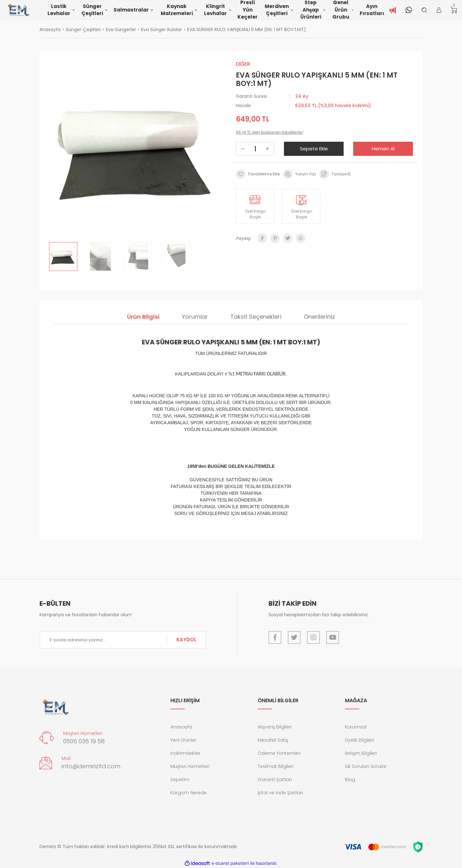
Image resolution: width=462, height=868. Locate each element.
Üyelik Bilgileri (359, 740)
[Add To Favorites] (258, 174)
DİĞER (243, 64)
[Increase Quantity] (267, 149)
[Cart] (454, 10)
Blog (350, 780)
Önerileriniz (319, 317)
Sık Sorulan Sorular (366, 766)
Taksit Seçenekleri (256, 317)
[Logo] (18, 10)
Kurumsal (356, 727)
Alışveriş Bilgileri (275, 727)
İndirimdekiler (185, 753)
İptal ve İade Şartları (280, 793)
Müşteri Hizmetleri (190, 766)
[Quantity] (255, 149)
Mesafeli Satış (273, 740)
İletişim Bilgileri (361, 753)
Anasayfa (181, 727)
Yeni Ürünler (183, 740)
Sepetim (180, 780)
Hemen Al (383, 149)
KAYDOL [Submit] (186, 640)
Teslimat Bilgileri (276, 766)
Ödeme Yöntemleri (279, 753)
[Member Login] (439, 10)
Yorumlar (195, 317)
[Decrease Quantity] (243, 149)
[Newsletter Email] (123, 640)
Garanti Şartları (275, 780)
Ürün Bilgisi (143, 317)
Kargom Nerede (188, 793)
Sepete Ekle (314, 149)
